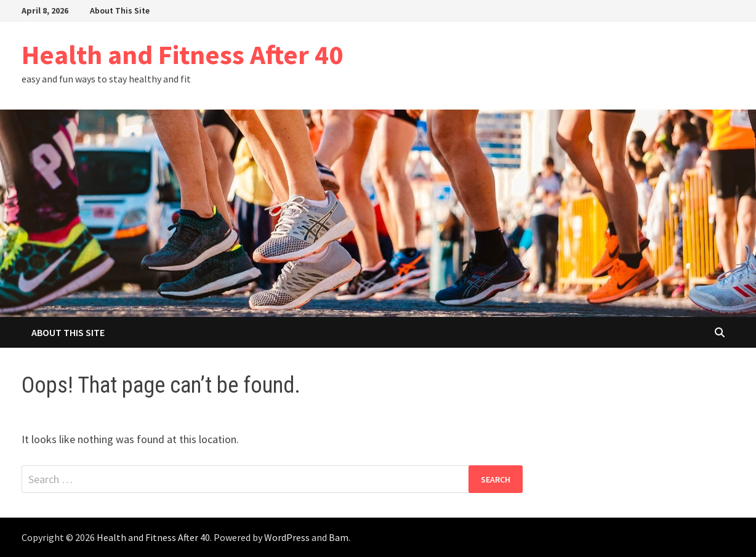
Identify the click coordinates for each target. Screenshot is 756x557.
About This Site (120, 10)
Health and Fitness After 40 (182, 54)
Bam (339, 537)
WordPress (287, 537)
